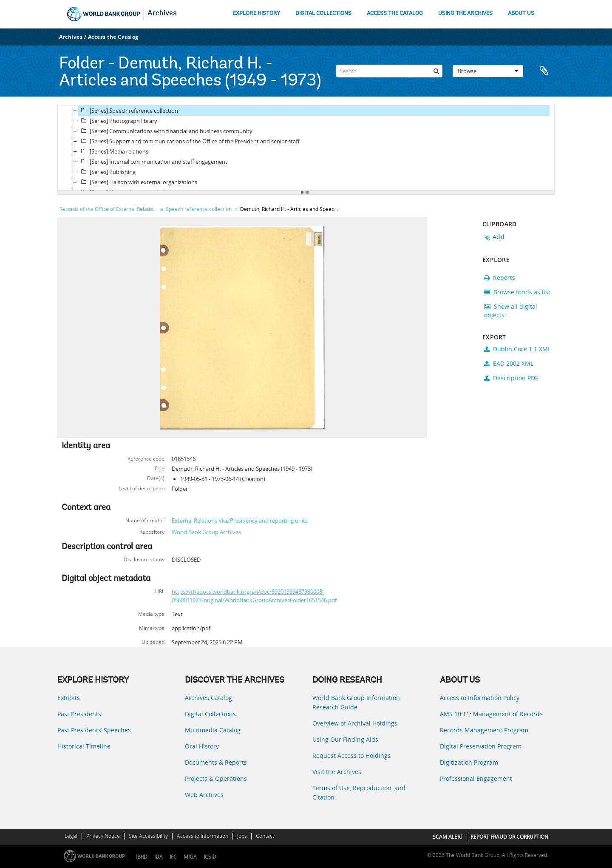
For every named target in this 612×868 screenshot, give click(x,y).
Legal (71, 836)
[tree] (306, 148)
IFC (173, 857)
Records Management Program (484, 730)
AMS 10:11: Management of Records (491, 714)
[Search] (389, 71)
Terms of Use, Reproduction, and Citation (359, 793)
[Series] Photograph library (118, 121)
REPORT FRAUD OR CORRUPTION (509, 837)
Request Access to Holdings (351, 756)
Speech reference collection (199, 209)
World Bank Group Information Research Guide (356, 702)
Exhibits (69, 698)
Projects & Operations (216, 778)
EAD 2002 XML (509, 363)
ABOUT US (521, 13)
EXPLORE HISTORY (256, 13)
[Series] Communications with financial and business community (166, 131)
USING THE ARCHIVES (465, 13)
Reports (500, 277)
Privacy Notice (103, 836)
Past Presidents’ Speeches (94, 730)
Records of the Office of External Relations (109, 209)
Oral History (202, 746)
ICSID (210, 857)
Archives (162, 14)
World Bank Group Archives (206, 532)
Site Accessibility (148, 836)
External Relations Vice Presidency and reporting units (240, 521)
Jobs (242, 836)
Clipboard (544, 71)
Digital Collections (210, 714)
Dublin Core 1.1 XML (517, 349)
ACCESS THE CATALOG (395, 13)
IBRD (142, 857)
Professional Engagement (476, 778)
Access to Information (203, 836)
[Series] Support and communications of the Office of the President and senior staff (189, 141)
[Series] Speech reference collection (128, 111)
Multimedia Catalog (213, 730)
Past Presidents (79, 714)
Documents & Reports (216, 762)
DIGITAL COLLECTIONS (323, 13)
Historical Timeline (84, 746)
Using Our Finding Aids (345, 739)
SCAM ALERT (448, 837)
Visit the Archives (337, 772)
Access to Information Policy (480, 698)
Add (499, 237)
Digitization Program (469, 762)
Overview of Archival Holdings (355, 723)
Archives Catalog (208, 698)
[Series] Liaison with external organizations (138, 182)
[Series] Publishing (107, 172)
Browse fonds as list (517, 292)
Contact (265, 836)
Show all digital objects (511, 311)
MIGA (190, 857)
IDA (159, 857)
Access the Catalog (113, 37)
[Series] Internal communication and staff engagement (153, 162)
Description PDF (511, 378)
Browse (488, 71)
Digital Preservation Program (481, 746)
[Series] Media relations (113, 151)
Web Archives (204, 795)
